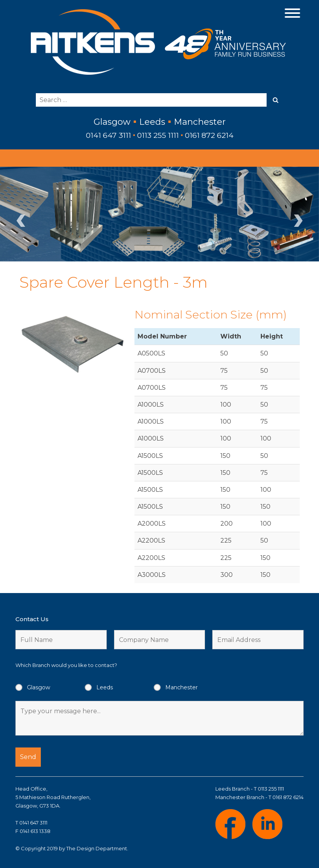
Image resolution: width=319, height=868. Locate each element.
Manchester (181, 687)
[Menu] (293, 13)
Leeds (105, 687)
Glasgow (39, 687)
